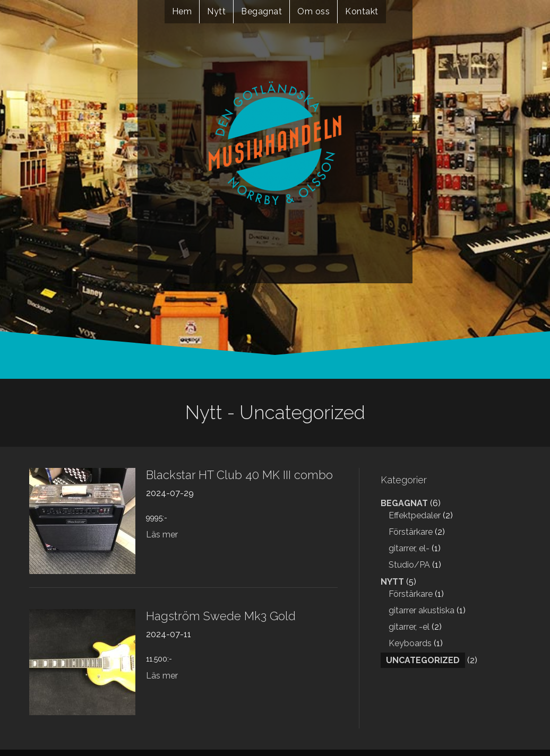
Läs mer (162, 535)
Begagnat (261, 11)
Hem (182, 11)
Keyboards (410, 643)
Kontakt (362, 11)
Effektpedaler (415, 515)
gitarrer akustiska (422, 610)
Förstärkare (411, 532)
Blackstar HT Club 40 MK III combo (239, 475)
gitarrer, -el (409, 627)
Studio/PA (409, 565)
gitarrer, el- (409, 548)
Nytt (216, 11)
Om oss (313, 11)
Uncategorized (423, 660)
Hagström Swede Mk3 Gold (221, 616)
